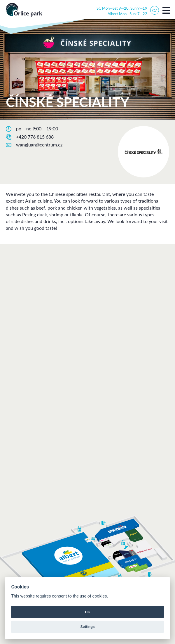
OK (87, 612)
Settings (88, 627)
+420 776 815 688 (35, 137)
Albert (113, 14)
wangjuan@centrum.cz (39, 145)
